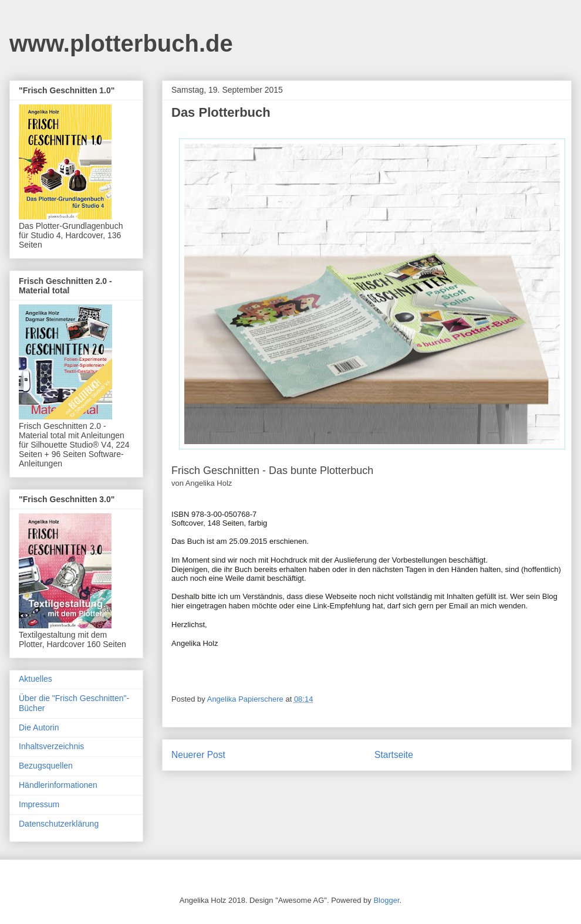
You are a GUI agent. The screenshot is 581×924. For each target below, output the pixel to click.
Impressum (39, 804)
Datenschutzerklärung (59, 824)
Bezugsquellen (46, 766)
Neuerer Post (198, 755)
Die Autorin (39, 727)
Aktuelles (36, 679)
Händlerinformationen (58, 785)
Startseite (394, 755)
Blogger (386, 900)
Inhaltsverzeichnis (51, 746)
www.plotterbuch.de (121, 43)
